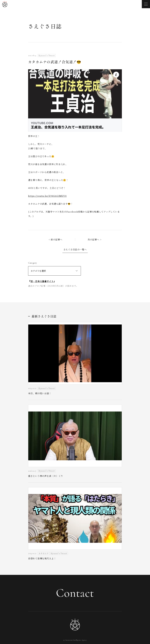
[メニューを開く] (146, 4)
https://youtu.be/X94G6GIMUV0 (47, 196)
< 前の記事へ (56, 239)
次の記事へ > (94, 239)
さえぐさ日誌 (45, 26)
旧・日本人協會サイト (42, 281)
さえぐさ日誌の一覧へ (75, 249)
